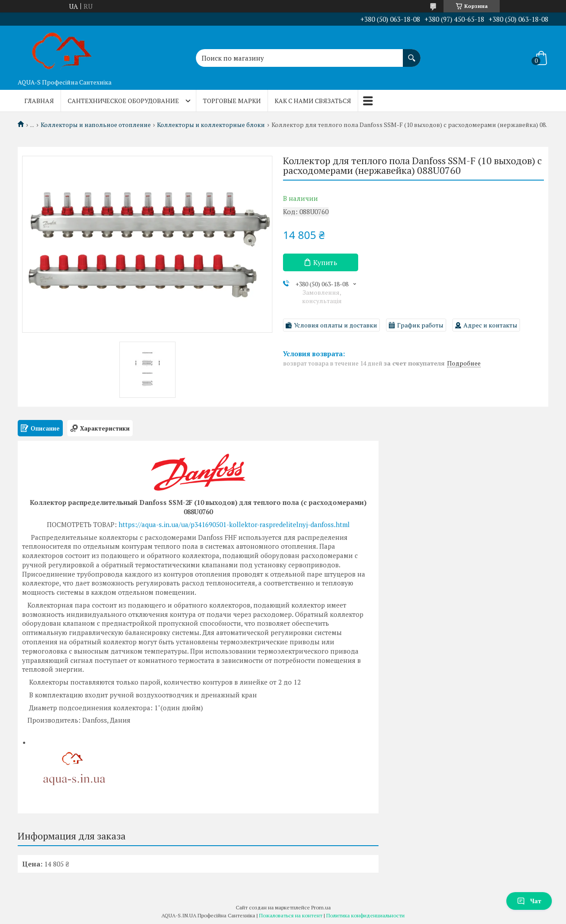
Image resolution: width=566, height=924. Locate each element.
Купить (325, 262)
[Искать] (412, 54)
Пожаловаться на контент (291, 915)
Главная (39, 101)
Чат (529, 901)
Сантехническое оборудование (123, 101)
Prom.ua (321, 907)
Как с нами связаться (313, 101)
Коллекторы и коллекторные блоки (211, 125)
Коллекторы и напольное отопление (96, 125)
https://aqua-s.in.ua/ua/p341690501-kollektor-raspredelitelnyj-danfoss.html (234, 524)
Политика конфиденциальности (365, 915)
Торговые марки (232, 101)
